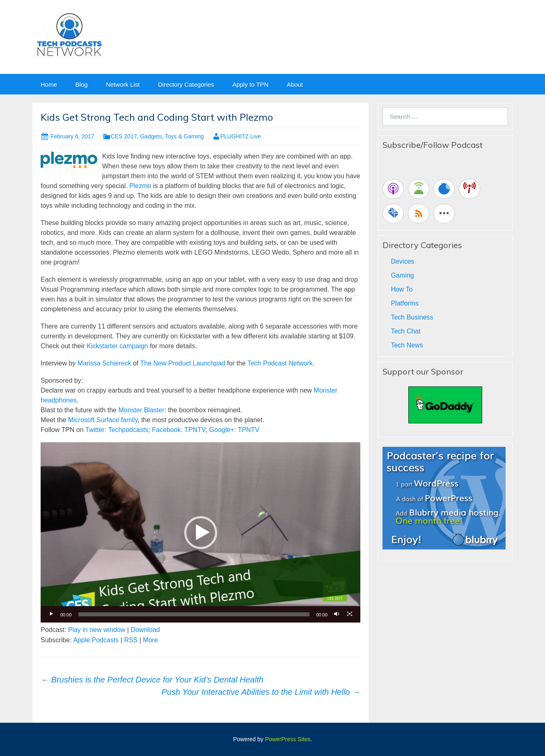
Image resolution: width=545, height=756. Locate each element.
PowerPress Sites (288, 739)
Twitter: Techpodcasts (117, 430)
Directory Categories (186, 84)
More (150, 640)
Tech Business (412, 317)
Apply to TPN (250, 84)
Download (145, 630)
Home (49, 84)
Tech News (407, 345)
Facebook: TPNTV (179, 430)
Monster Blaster (141, 410)
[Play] (51, 614)
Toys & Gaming (184, 136)
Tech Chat (405, 331)
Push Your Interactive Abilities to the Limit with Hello (261, 692)
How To (402, 289)
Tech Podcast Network (280, 363)
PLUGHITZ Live (241, 136)
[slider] (194, 614)
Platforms (405, 303)
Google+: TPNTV (234, 430)
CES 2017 (124, 136)
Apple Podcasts (96, 640)
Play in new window (97, 630)
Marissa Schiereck (104, 363)
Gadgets (151, 136)
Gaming (402, 275)
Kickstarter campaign (117, 346)
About (295, 84)
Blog (81, 84)
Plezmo (140, 186)
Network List (123, 84)
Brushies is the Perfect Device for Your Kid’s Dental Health (152, 680)
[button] (201, 533)
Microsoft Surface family (103, 420)
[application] (200, 532)
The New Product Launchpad (182, 363)
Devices (402, 261)
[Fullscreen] (350, 614)
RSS (131, 640)
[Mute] (337, 614)
